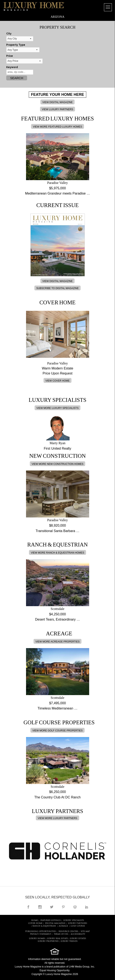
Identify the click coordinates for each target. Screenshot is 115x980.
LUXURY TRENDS (69, 941)
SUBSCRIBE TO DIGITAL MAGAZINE (57, 288)
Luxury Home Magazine (28, 967)
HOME (34, 920)
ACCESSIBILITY (78, 934)
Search (17, 78)
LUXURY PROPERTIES (48, 941)
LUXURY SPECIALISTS (74, 920)
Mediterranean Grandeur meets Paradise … (57, 193)
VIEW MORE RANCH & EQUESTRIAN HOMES (57, 553)
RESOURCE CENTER (68, 931)
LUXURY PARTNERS (77, 923)
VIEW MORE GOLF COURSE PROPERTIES (57, 731)
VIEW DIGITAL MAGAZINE (57, 102)
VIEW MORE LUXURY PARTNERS (57, 818)
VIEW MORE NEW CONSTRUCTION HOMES (58, 464)
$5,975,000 (57, 188)
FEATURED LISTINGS (51, 920)
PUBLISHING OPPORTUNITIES (41, 931)
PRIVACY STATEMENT (41, 934)
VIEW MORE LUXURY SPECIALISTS (57, 408)
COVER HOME (35, 923)
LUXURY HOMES (37, 939)
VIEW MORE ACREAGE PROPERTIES (57, 642)
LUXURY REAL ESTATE (57, 939)
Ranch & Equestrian (44, 926)
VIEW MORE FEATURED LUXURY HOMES (57, 127)
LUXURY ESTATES (78, 939)
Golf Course (78, 926)
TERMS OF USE (61, 934)
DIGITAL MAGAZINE (55, 923)
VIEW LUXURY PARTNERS (57, 109)
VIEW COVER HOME (57, 381)
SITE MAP (85, 931)
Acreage (63, 926)
